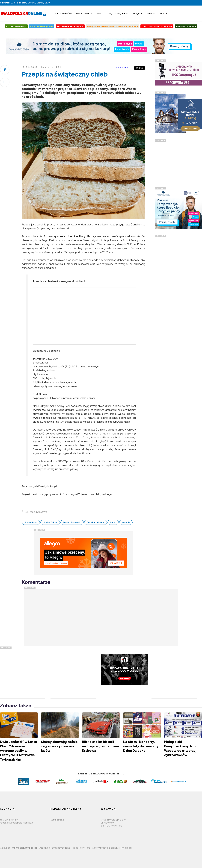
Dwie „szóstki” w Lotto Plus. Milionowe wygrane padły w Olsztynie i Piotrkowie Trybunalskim (19, 750)
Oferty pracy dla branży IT (106, 848)
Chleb (113, 522)
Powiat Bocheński (72, 522)
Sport (100, 14)
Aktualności (64, 14)
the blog (127, 848)
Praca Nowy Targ (81, 848)
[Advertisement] (178, 285)
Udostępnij (124, 67)
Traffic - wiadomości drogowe (157, 26)
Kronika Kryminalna (186, 26)
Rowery (151, 14)
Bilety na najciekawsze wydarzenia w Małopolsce (113, 26)
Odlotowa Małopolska (42, 26)
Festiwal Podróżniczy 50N (70, 26)
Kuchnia (126, 522)
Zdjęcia (137, 14)
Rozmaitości (84, 14)
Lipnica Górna (50, 522)
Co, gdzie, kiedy (118, 14)
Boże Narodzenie (96, 522)
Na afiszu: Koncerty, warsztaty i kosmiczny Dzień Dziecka (141, 746)
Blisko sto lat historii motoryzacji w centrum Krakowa (101, 746)
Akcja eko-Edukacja (16, 26)
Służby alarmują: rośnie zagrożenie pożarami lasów (59, 746)
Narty (163, 14)
